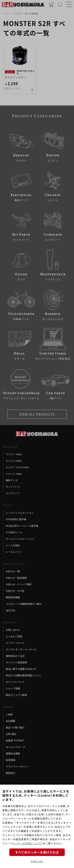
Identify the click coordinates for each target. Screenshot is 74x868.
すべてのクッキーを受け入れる (37, 852)
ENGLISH (37, 861)
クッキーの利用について (27, 843)
